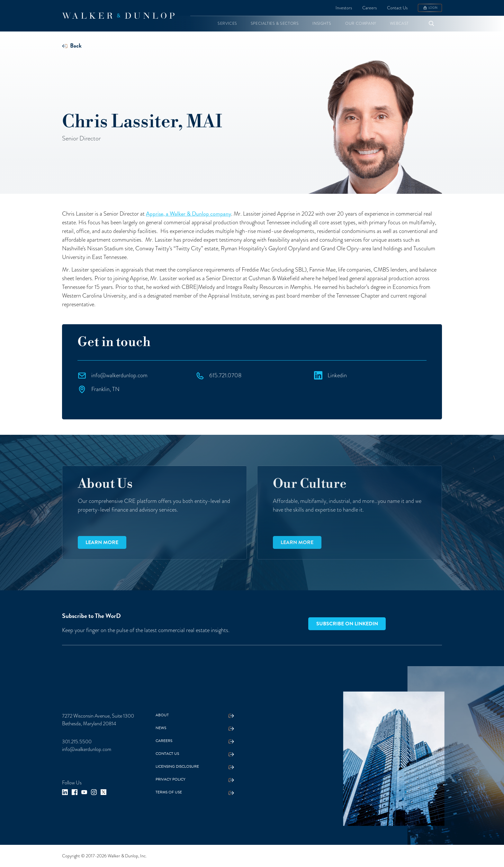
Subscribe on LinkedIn (347, 624)
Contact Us (397, 8)
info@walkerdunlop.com (87, 749)
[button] (227, 24)
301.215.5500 (77, 742)
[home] (118, 16)
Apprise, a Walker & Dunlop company (189, 214)
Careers (369, 8)
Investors (344, 8)
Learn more (102, 542)
